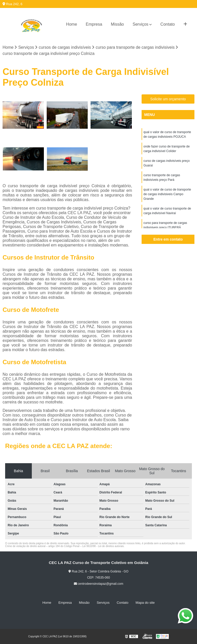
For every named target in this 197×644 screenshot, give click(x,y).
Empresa (94, 24)
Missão (117, 24)
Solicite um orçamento (168, 99)
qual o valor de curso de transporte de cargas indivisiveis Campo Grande (167, 194)
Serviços (140, 24)
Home (72, 24)
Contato (168, 24)
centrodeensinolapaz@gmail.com (99, 584)
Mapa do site (145, 603)
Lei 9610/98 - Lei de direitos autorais (103, 546)
